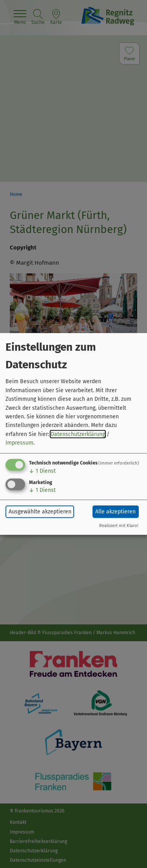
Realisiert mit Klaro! (119, 526)
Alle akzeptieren (115, 512)
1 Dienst (42, 471)
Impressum (19, 443)
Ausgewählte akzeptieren (40, 512)
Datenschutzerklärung (78, 434)
